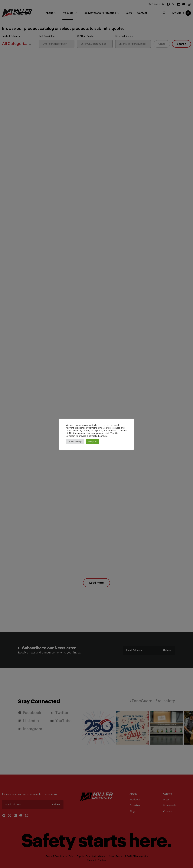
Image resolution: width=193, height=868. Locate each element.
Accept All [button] (92, 442)
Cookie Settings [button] (75, 442)
